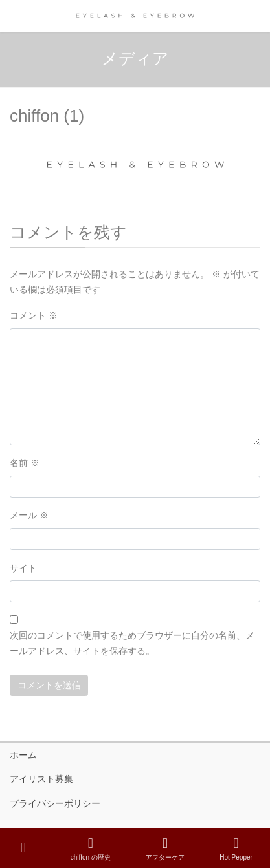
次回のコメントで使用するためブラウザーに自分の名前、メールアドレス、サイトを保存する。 (132, 643)
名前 (25, 463)
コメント (34, 315)
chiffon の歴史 (91, 849)
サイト (23, 568)
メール (29, 515)
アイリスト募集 (41, 779)
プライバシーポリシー (55, 803)
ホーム (23, 755)
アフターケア (165, 849)
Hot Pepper (236, 849)
